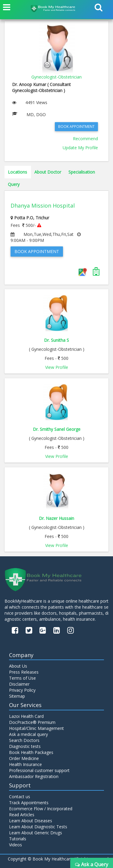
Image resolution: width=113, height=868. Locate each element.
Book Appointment (76, 127)
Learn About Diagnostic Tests (38, 827)
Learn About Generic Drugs (36, 833)
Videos (16, 845)
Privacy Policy (22, 690)
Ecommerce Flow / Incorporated (41, 809)
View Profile (57, 367)
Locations (17, 172)
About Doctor (48, 172)
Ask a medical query (28, 734)
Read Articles (22, 815)
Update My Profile (80, 148)
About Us (18, 666)
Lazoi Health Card (26, 716)
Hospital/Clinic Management (36, 728)
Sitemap (17, 696)
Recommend (85, 139)
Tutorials (18, 839)
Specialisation (82, 172)
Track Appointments (29, 803)
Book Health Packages (31, 752)
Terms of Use (22, 678)
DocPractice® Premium (32, 722)
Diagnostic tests (25, 746)
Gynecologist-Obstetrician (56, 77)
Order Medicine (24, 758)
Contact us (20, 797)
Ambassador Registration (34, 776)
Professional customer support (39, 770)
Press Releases (24, 672)
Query (14, 184)
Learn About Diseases (31, 821)
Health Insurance (25, 764)
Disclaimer (19, 684)
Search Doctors (24, 740)
